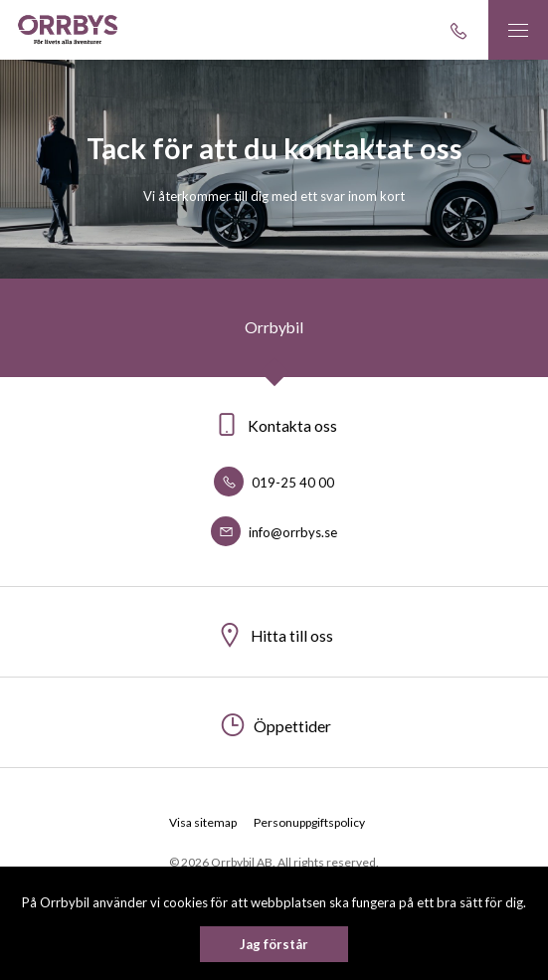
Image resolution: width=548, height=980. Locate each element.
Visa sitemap (203, 822)
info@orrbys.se (274, 532)
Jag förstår (274, 944)
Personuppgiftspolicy (309, 822)
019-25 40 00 (274, 483)
